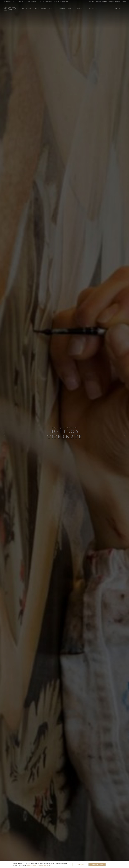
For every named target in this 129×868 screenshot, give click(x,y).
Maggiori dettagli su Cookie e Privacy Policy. (39, 865)
